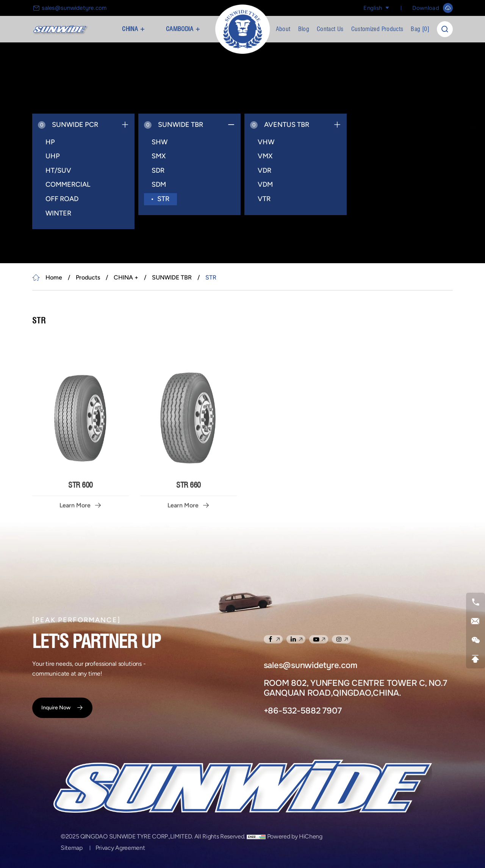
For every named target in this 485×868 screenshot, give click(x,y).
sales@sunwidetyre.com (74, 8)
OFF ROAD (62, 199)
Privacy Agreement (120, 848)
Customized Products (377, 29)
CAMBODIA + (183, 29)
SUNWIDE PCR (68, 125)
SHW (160, 142)
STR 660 (189, 546)
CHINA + (133, 29)
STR (163, 199)
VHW (266, 142)
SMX (159, 156)
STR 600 (81, 546)
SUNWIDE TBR (174, 125)
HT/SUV (58, 170)
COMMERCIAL (68, 184)
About (283, 29)
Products (88, 277)
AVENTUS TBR (280, 125)
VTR (264, 199)
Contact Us (330, 29)
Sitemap (72, 848)
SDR (158, 170)
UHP (53, 156)
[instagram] (341, 639)
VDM (265, 184)
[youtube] (319, 639)
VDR (264, 170)
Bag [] (420, 29)
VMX (265, 156)
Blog (304, 29)
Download (426, 8)
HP (50, 142)
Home (54, 277)
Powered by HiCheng (295, 836)
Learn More (75, 567)
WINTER (58, 213)
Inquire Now (56, 708)
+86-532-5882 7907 (303, 711)
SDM (159, 184)
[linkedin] (296, 639)
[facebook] (273, 639)
